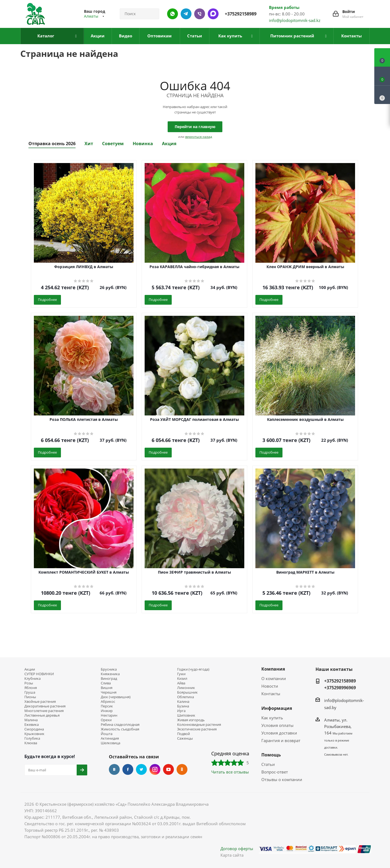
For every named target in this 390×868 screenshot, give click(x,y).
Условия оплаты (277, 725)
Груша (30, 692)
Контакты (271, 694)
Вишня (107, 688)
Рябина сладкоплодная (120, 725)
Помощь (271, 755)
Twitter (141, 769)
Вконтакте (114, 769)
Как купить (272, 718)
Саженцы (185, 738)
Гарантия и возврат (281, 740)
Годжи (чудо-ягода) (193, 669)
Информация (277, 708)
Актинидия (110, 738)
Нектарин (109, 715)
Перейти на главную (195, 127)
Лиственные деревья (42, 715)
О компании (274, 678)
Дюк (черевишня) (116, 697)
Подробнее (47, 300)
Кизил (182, 679)
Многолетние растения (44, 711)
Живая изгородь (191, 720)
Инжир (107, 711)
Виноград (109, 679)
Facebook (128, 769)
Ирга (181, 711)
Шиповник (186, 715)
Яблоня (31, 688)
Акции (30, 669)
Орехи (106, 720)
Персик (107, 706)
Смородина (34, 729)
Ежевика (32, 725)
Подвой (183, 734)
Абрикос (108, 702)
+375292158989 (241, 14)
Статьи (268, 764)
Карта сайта (232, 855)
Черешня (109, 692)
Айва (181, 683)
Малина (31, 720)
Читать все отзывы (230, 772)
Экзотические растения (197, 729)
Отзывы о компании (282, 779)
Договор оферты (237, 849)
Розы (29, 683)
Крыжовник (34, 734)
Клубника (32, 679)
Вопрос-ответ (275, 772)
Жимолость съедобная (120, 729)
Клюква (31, 743)
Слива (106, 683)
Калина (183, 702)
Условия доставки (279, 733)
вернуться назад (199, 137)
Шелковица (110, 743)
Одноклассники (182, 769)
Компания (273, 669)
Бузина (183, 706)
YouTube (168, 769)
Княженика (110, 674)
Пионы (30, 697)
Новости (270, 686)
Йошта (107, 734)
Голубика (32, 738)
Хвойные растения (40, 702)
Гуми (181, 674)
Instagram (155, 769)
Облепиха (186, 697)
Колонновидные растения (199, 725)
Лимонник (186, 688)
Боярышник (187, 692)
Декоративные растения (45, 706)
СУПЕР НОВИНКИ (39, 674)
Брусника (109, 669)
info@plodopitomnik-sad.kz (295, 20)
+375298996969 (340, 688)
